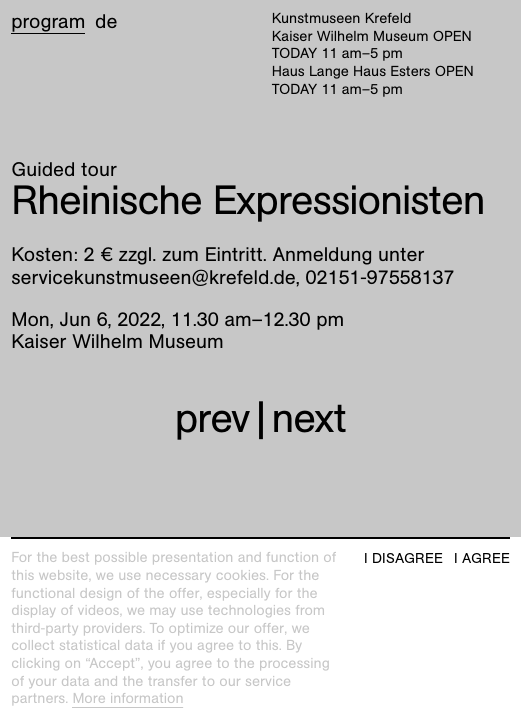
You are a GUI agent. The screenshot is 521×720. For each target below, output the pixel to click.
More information (127, 699)
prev (212, 418)
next (309, 418)
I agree (482, 558)
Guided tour (64, 170)
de (106, 22)
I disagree (403, 558)
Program (48, 22)
